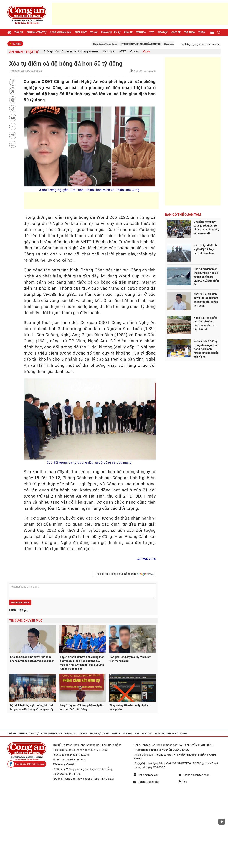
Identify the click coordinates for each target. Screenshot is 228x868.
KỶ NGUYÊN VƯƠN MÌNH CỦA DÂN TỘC (149, 44)
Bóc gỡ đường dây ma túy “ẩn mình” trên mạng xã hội (130, 659)
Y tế (152, 32)
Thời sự (19, 32)
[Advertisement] (140, 14)
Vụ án (146, 52)
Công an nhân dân (61, 32)
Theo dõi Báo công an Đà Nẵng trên (124, 574)
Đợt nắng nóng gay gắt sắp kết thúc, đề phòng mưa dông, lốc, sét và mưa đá (206, 228)
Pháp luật (81, 32)
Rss (183, 782)
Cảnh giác (109, 52)
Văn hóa (141, 32)
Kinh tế (128, 32)
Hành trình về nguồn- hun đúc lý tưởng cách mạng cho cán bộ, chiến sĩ (206, 324)
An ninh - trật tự (37, 32)
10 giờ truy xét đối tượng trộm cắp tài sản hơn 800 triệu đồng (82, 707)
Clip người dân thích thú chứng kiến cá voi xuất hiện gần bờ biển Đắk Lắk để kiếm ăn (206, 277)
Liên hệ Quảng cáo (146, 782)
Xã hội (94, 32)
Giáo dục (163, 32)
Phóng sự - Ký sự (111, 32)
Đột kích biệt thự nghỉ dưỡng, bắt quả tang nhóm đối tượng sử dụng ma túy (32, 707)
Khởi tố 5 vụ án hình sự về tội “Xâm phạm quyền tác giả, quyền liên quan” (32, 659)
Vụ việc (134, 52)
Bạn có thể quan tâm (183, 215)
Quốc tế (176, 32)
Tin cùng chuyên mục (26, 621)
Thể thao (189, 32)
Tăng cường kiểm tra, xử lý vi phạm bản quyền (130, 707)
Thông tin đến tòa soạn (194, 775)
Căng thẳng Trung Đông (114, 44)
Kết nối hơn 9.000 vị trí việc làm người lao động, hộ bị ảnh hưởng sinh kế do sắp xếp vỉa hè (206, 349)
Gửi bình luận (20, 603)
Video (202, 32)
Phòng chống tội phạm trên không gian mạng (72, 52)
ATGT (123, 52)
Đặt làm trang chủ (146, 775)
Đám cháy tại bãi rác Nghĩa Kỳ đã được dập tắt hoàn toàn (206, 249)
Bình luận (19, 610)
